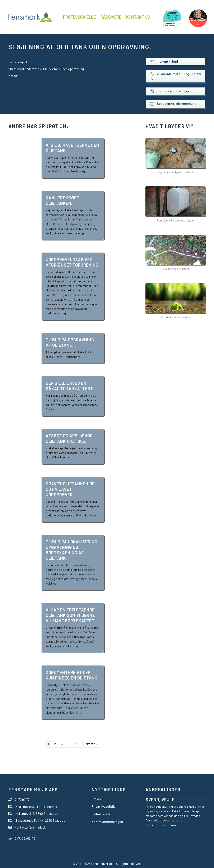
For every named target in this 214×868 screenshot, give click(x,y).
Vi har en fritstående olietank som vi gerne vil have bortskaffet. (71, 615)
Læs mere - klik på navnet (162, 825)
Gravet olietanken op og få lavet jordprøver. (70, 489)
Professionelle (79, 17)
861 (78, 744)
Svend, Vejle (160, 800)
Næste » (92, 744)
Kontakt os (138, 17)
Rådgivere (111, 17)
